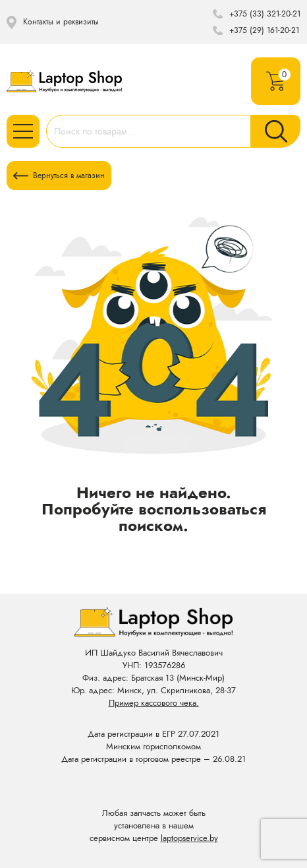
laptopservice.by (189, 838)
